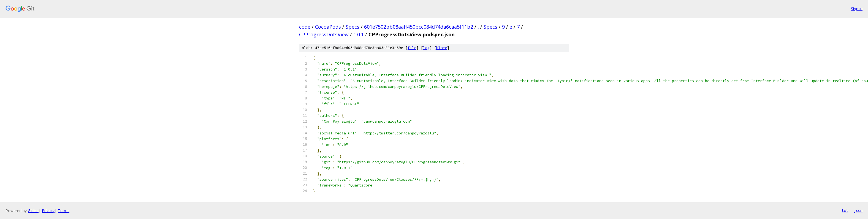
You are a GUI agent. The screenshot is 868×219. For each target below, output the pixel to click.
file (412, 48)
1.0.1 (359, 34)
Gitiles (33, 211)
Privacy (48, 211)
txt (845, 210)
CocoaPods (328, 27)
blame (442, 48)
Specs (352, 27)
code (305, 27)
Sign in (857, 9)
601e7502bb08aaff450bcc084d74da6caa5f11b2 (419, 27)
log (426, 48)
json (858, 210)
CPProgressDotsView (324, 34)
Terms (64, 211)
